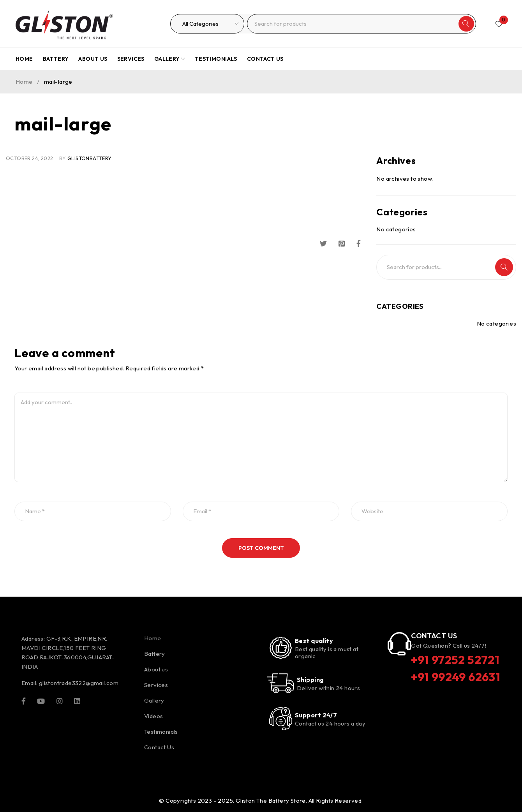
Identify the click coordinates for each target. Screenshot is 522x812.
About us (156, 669)
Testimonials (161, 732)
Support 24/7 (316, 715)
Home (24, 82)
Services (156, 685)
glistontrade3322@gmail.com (79, 683)
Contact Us (159, 747)
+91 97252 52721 (455, 660)
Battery (155, 654)
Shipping (310, 680)
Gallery (154, 700)
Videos (153, 716)
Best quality (314, 641)
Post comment (261, 548)
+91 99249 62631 (456, 677)
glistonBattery (90, 158)
